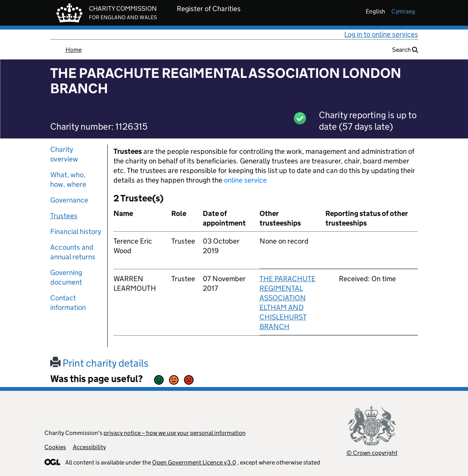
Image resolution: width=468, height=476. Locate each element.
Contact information (68, 303)
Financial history (76, 231)
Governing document (66, 277)
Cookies (55, 447)
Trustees (64, 216)
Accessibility (89, 447)
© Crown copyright (372, 453)
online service (245, 180)
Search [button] (405, 50)
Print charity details (99, 363)
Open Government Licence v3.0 (194, 462)
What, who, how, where (68, 180)
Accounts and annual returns (73, 252)
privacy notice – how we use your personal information (175, 433)
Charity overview (64, 154)
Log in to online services (381, 34)
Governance (69, 200)
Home (74, 50)
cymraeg (403, 11)
